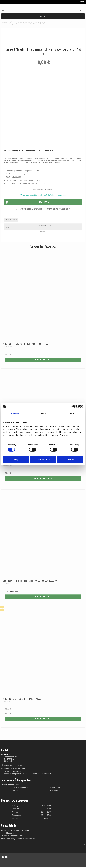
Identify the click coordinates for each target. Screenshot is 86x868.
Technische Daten (11, 220)
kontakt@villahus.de (17, 768)
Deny (16, 460)
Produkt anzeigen (43, 360)
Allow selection (43, 460)
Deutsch (81, 2)
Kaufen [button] (27, 202)
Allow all (70, 460)
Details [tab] (43, 413)
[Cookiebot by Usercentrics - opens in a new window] (72, 406)
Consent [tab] (15, 413)
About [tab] (71, 413)
